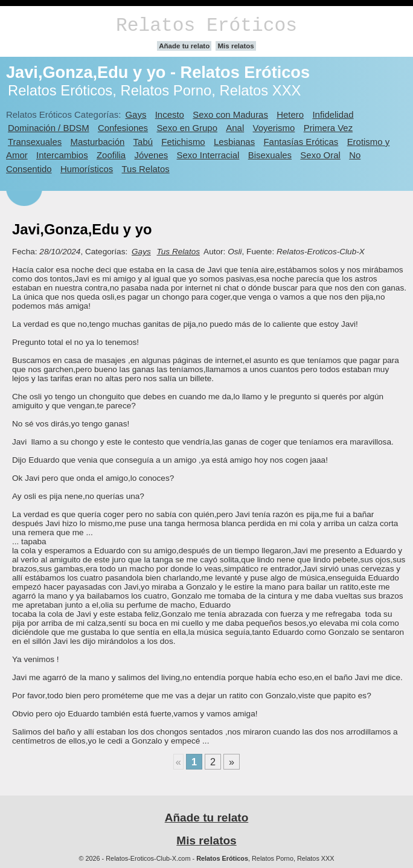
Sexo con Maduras (230, 114)
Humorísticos (87, 169)
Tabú (143, 142)
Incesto (170, 114)
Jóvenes (152, 155)
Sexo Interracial (208, 155)
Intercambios (62, 155)
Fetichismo (183, 142)
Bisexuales (270, 155)
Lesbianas (234, 142)
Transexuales (35, 142)
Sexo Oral (320, 155)
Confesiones (123, 128)
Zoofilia (111, 155)
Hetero (290, 114)
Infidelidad (333, 114)
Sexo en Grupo (187, 128)
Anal (235, 128)
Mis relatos (235, 46)
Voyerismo (274, 128)
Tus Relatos (146, 169)
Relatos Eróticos (206, 26)
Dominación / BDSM (49, 128)
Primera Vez (328, 128)
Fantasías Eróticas (301, 142)
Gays (136, 114)
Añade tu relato (184, 46)
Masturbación (98, 142)
